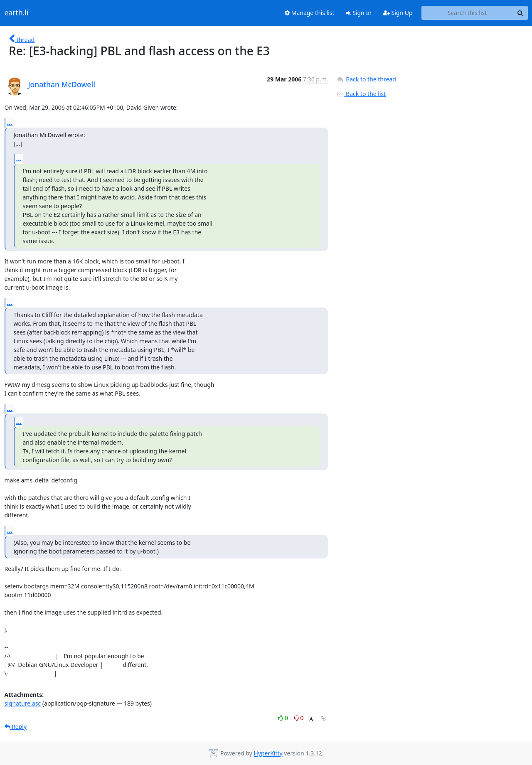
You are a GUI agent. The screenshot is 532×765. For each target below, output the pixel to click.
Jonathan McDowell (62, 84)
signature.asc (23, 703)
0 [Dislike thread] (299, 718)
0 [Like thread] (284, 718)
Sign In (359, 13)
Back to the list (361, 94)
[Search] (520, 13)
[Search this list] (467, 13)
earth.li (17, 13)
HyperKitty (268, 754)
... (10, 123)
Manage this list (310, 13)
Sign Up (398, 13)
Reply (16, 727)
